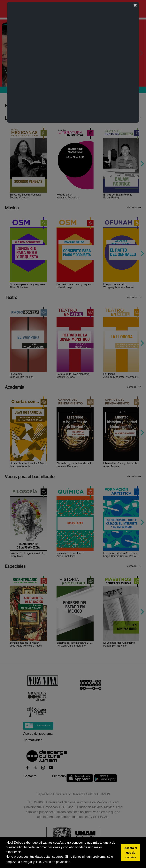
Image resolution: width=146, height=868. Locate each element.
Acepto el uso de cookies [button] (131, 853)
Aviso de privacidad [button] (57, 862)
